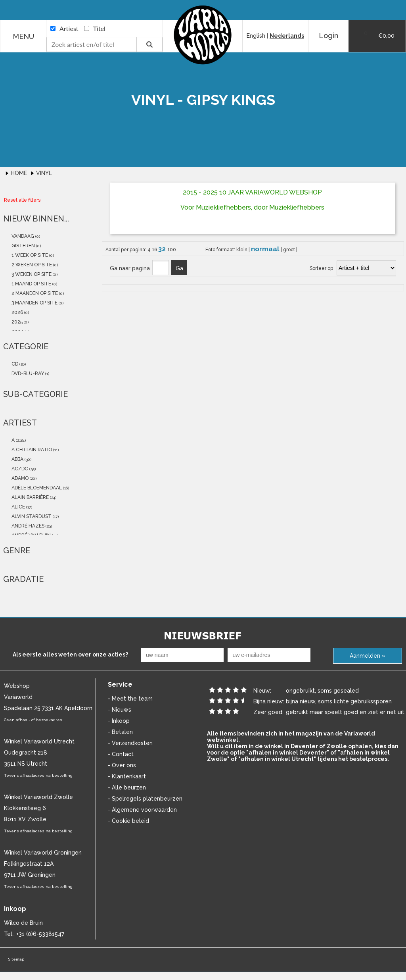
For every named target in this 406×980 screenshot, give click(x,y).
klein (242, 250)
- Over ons (122, 765)
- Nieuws (120, 710)
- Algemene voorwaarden (142, 810)
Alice (18, 507)
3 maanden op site (34, 303)
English (256, 36)
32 (163, 249)
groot (290, 250)
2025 (16, 322)
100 (172, 250)
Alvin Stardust (31, 516)
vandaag (22, 236)
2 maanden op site (34, 293)
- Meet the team (130, 699)
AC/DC (19, 469)
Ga (179, 268)
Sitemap (16, 959)
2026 (17, 312)
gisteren (23, 246)
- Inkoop (119, 721)
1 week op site (29, 255)
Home (20, 173)
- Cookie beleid (128, 821)
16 (155, 250)
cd (14, 364)
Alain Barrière (30, 497)
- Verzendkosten (130, 743)
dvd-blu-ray (27, 374)
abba (17, 459)
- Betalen (120, 732)
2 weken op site (31, 265)
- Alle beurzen (127, 787)
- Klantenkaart (127, 776)
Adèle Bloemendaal (36, 488)
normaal (266, 249)
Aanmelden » (368, 656)
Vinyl (44, 173)
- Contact (121, 754)
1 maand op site (31, 284)
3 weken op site (31, 274)
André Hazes (27, 526)
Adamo (19, 478)
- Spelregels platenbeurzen (145, 799)
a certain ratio (31, 450)
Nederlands (287, 36)
